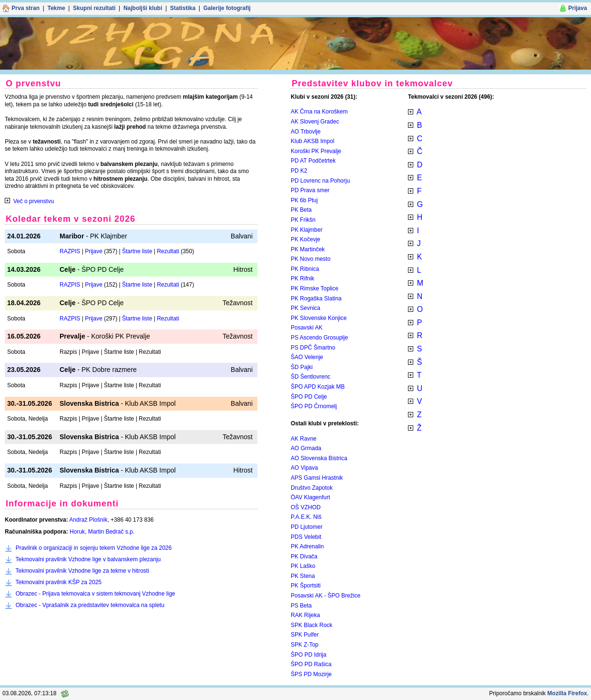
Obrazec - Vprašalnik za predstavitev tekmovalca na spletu (90, 605)
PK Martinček (308, 249)
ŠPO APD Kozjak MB (318, 387)
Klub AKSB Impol (312, 141)
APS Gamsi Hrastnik (317, 478)
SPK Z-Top (305, 645)
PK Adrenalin (307, 546)
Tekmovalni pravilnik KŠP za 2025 (58, 582)
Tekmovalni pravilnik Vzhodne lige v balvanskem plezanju (88, 559)
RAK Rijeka (305, 615)
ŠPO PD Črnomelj (314, 406)
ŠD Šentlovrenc (311, 377)
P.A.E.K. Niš (306, 517)
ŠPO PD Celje (309, 397)
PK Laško (303, 566)
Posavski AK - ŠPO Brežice (326, 596)
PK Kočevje (306, 239)
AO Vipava (304, 468)
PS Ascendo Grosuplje (319, 338)
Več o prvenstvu (34, 201)
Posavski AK (307, 328)
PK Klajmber (307, 230)
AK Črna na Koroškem (319, 112)
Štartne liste (137, 251)
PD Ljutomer (307, 527)
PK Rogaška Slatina (316, 299)
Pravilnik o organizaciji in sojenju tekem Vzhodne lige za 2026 (94, 548)
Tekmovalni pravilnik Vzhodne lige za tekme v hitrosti (82, 571)
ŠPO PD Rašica (311, 664)
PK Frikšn (303, 220)
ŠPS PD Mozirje (311, 674)
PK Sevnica (306, 308)
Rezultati (168, 251)
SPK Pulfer (305, 635)
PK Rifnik (302, 278)
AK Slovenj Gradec (315, 122)
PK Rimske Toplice (315, 288)
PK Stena (303, 576)
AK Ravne (304, 439)
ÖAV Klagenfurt (311, 497)
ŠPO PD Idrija (309, 655)
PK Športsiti (306, 586)
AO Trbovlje (306, 132)
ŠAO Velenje (307, 357)
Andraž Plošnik (88, 520)
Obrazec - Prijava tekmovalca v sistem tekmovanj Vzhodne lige (96, 594)
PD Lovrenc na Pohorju (320, 181)
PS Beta (301, 606)
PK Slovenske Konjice (319, 318)
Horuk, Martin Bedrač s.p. (102, 532)
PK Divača (304, 556)
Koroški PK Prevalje (316, 151)
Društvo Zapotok (312, 488)
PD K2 (299, 171)
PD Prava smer (310, 190)
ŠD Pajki (302, 367)
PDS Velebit (306, 537)
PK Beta (301, 210)
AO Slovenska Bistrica (319, 458)
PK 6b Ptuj (304, 200)
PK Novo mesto (311, 259)
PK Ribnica (305, 269)
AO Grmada (306, 448)
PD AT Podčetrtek (313, 161)
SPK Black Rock (311, 625)
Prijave (94, 251)
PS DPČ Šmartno (313, 348)
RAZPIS (70, 251)
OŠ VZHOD (306, 507)
